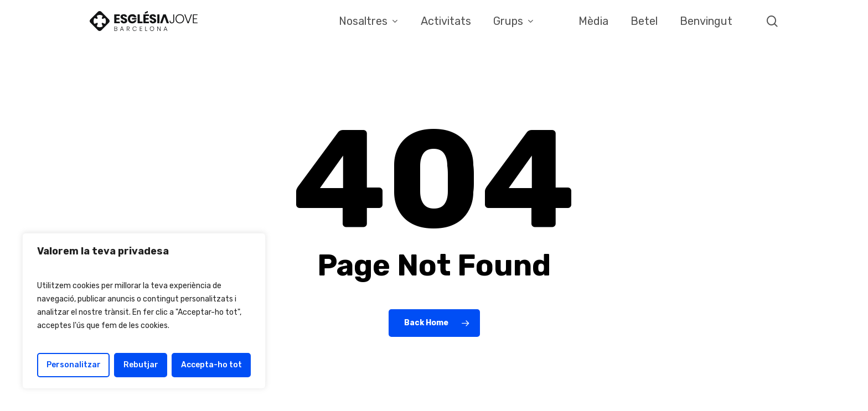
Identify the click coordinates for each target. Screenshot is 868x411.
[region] (144, 311)
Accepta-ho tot (211, 365)
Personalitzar (74, 365)
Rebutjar (141, 365)
